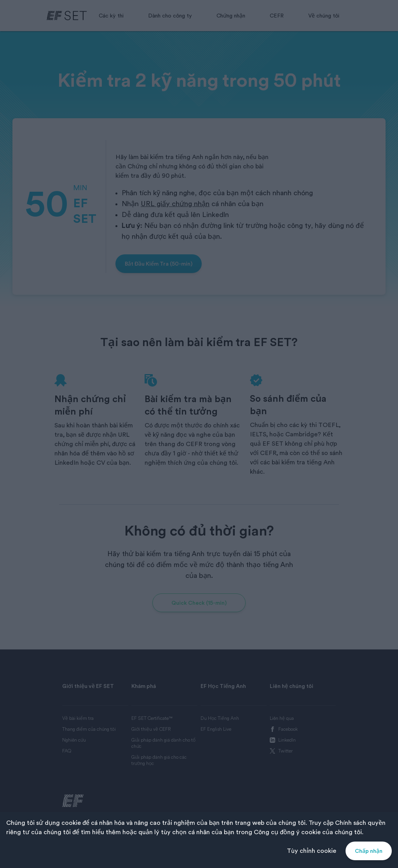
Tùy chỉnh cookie (312, 851)
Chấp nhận (369, 851)
